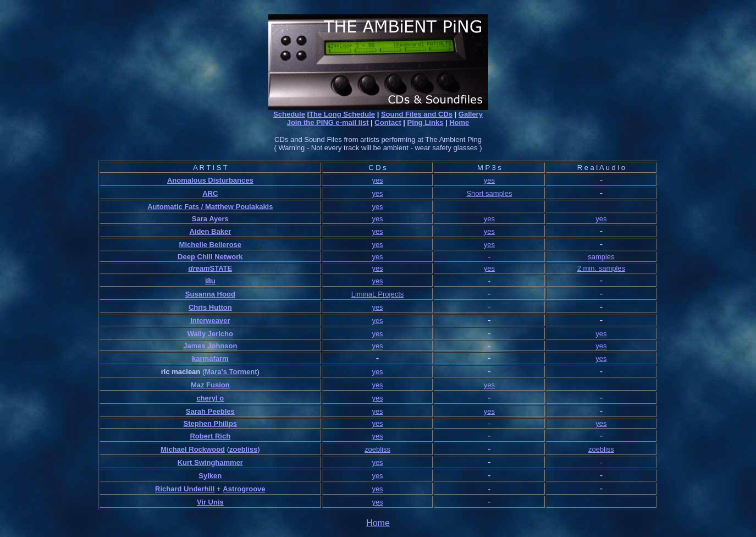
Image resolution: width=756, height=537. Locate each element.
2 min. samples (601, 268)
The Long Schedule (342, 114)
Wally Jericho (210, 334)
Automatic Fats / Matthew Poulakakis (210, 207)
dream (199, 268)
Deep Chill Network (210, 257)
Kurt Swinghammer (210, 462)
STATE (221, 268)
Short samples (489, 193)
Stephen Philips (211, 423)
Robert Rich (210, 436)
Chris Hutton (210, 307)
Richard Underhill (185, 489)
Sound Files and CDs (417, 114)
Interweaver (210, 320)
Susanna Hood (210, 294)
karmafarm (210, 358)
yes (377, 180)
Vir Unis (210, 502)
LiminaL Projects (378, 294)
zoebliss (243, 449)
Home (459, 122)
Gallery (471, 114)
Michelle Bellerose (210, 245)
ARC (210, 193)
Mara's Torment (231, 372)
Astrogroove (244, 489)
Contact (388, 122)
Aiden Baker (210, 231)
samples (601, 257)
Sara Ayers (210, 219)
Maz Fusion (210, 385)
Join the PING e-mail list (328, 122)
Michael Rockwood (193, 449)
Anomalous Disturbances (210, 180)
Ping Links (426, 122)
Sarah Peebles (210, 411)
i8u (210, 281)
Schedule (289, 114)
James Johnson (210, 346)
